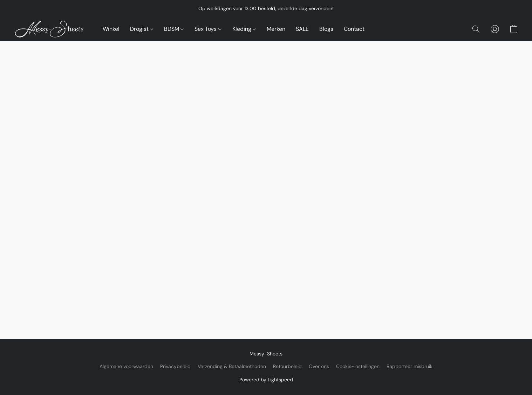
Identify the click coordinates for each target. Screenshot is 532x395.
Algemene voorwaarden (126, 366)
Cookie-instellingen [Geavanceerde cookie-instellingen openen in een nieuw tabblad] (358, 366)
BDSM (174, 29)
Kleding (244, 29)
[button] (51, 29)
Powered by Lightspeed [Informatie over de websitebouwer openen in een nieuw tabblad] (266, 380)
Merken (276, 29)
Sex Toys (208, 29)
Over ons (319, 366)
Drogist (142, 29)
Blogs (326, 29)
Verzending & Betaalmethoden (232, 366)
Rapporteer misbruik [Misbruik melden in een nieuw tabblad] (410, 366)
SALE (302, 29)
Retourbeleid (287, 366)
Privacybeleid (175, 366)
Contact (354, 29)
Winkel (111, 29)
